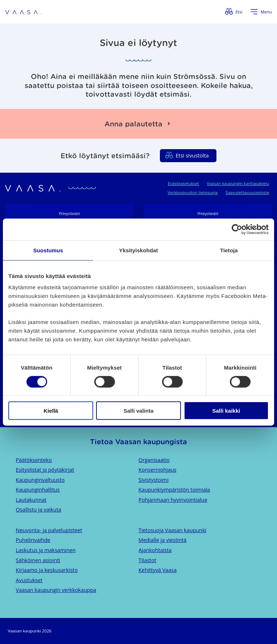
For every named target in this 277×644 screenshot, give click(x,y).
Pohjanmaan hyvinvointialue (173, 500)
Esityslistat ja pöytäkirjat (45, 470)
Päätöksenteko (34, 460)
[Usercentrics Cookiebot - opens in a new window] (237, 229)
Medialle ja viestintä (162, 540)
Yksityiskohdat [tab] (138, 250)
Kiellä (51, 411)
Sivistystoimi (154, 480)
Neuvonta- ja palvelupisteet (49, 530)
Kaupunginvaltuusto (40, 480)
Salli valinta (139, 411)
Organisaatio (154, 460)
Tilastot (147, 560)
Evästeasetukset (183, 183)
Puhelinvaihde (33, 540)
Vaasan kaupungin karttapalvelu (238, 183)
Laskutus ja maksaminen (46, 550)
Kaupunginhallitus (38, 490)
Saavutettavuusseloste (247, 192)
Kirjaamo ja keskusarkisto (47, 570)
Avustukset (29, 580)
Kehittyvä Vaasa (158, 570)
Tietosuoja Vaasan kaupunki (172, 530)
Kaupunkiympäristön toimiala (174, 490)
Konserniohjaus (157, 470)
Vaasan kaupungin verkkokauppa (56, 590)
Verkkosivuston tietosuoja (193, 192)
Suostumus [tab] (48, 250)
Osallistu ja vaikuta (39, 510)
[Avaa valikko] (261, 12)
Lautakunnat (31, 500)
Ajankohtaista (155, 550)
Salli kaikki (226, 411)
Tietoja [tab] (229, 250)
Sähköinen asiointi (38, 560)
